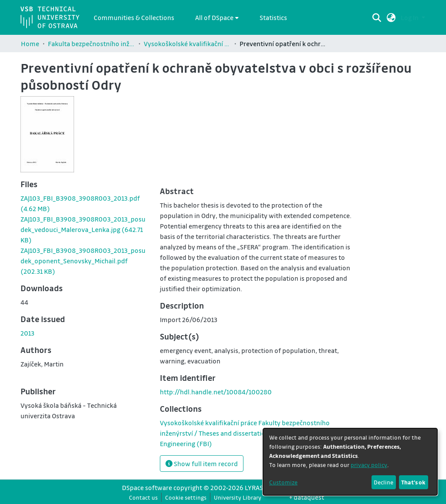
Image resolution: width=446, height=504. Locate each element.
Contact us (143, 497)
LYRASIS (257, 487)
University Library (238, 497)
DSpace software (147, 487)
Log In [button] (410, 17)
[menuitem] (217, 17)
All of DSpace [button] (214, 17)
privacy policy (369, 465)
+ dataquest (307, 497)
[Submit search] (377, 17)
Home (30, 44)
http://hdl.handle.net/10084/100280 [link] (216, 392)
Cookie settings (186, 497)
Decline (383, 482)
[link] (83, 229)
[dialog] (350, 462)
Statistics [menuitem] (273, 17)
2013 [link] (27, 333)
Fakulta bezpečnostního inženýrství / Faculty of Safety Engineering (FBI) (91, 44)
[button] (391, 17)
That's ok (413, 482)
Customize (283, 482)
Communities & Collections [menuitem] (134, 17)
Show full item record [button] (202, 464)
